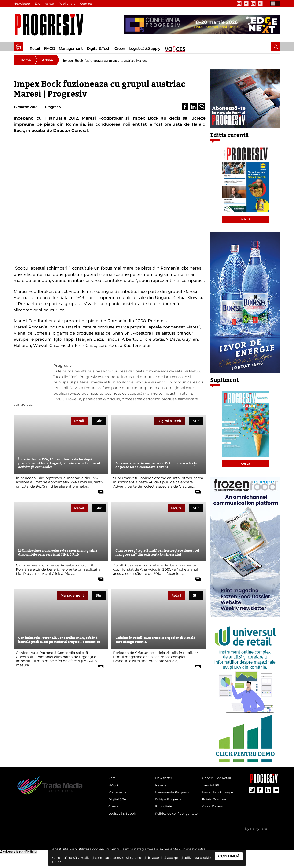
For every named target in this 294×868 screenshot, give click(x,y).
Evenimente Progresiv (174, 797)
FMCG (49, 49)
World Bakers (213, 813)
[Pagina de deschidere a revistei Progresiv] (51, 25)
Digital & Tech (99, 49)
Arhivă (48, 63)
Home (26, 63)
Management (71, 49)
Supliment (224, 383)
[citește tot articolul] (99, 493)
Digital (169, 424)
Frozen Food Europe (219, 797)
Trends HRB (212, 789)
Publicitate (67, 4)
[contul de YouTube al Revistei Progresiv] (260, 4)
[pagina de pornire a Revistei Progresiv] (18, 47)
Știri (99, 424)
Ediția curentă (230, 138)
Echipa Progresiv (169, 805)
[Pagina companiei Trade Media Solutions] (264, 784)
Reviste (161, 789)
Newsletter (22, 4)
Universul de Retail (218, 781)
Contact (86, 4)
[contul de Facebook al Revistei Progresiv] (246, 4)
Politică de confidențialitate (169, 824)
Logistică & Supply (145, 49)
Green (120, 49)
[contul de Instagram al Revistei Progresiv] (239, 4)
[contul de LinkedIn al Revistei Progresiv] (253, 4)
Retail (35, 49)
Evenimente (45, 4)
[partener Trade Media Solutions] (202, 25)
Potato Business (216, 805)
